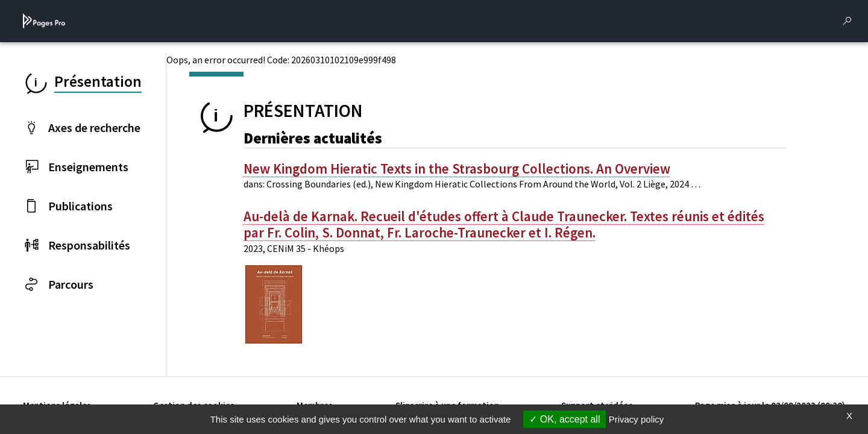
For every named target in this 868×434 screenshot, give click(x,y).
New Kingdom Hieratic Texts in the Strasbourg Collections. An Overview (457, 169)
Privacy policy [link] (637, 419)
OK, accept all (565, 419)
